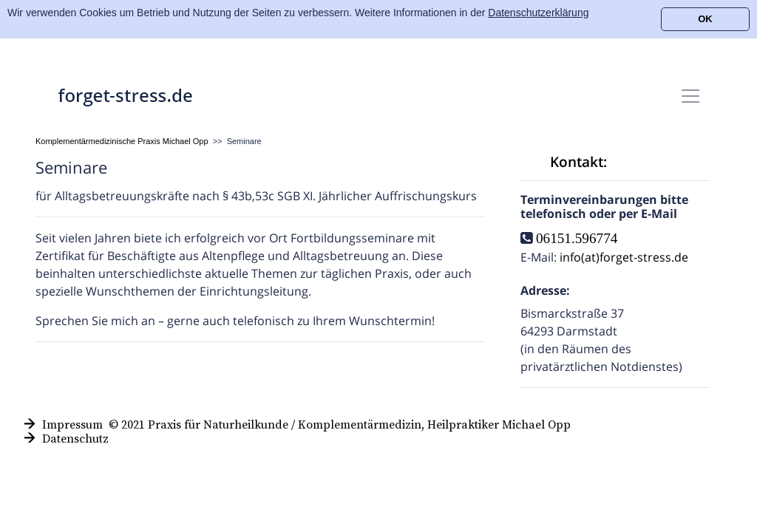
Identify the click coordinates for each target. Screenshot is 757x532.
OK (705, 19)
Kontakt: (578, 161)
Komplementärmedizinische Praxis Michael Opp (122, 141)
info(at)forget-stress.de (624, 257)
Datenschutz (75, 439)
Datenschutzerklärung (538, 13)
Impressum (72, 425)
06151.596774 (577, 238)
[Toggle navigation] (690, 96)
